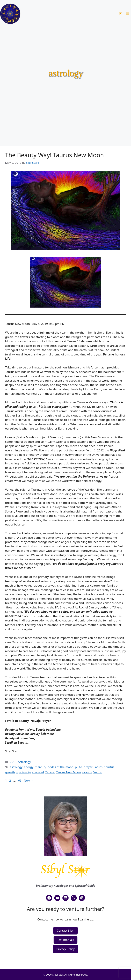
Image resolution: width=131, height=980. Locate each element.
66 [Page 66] (20, 780)
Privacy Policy (65, 949)
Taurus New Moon (68, 772)
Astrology (24, 762)
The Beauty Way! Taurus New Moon (54, 155)
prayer (88, 767)
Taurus (50, 772)
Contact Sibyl (66, 930)
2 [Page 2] (10, 780)
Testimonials (65, 940)
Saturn (98, 767)
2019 (13, 762)
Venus (97, 772)
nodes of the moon (61, 767)
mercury (40, 767)
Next (29, 780)
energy (29, 767)
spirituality (23, 772)
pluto (78, 767)
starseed (38, 772)
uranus (87, 772)
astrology (16, 767)
